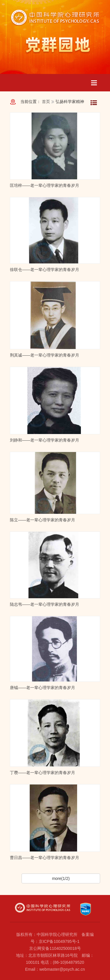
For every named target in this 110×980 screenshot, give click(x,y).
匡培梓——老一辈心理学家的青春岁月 (45, 185)
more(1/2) (61, 878)
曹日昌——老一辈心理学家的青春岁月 (45, 858)
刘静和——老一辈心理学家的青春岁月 (45, 440)
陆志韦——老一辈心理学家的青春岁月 (45, 604)
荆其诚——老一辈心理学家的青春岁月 (45, 355)
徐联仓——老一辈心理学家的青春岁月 (45, 270)
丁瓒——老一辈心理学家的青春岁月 (42, 773)
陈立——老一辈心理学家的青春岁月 (42, 520)
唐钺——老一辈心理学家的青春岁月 (42, 688)
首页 (46, 102)
